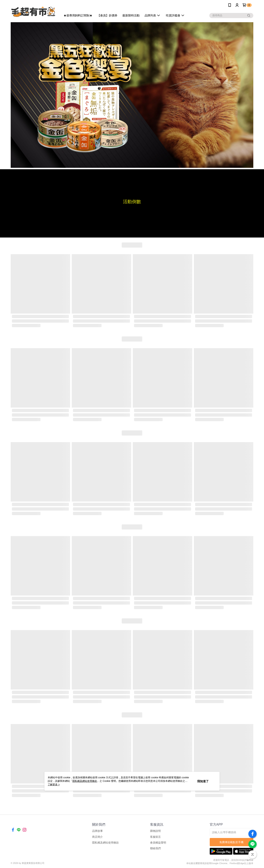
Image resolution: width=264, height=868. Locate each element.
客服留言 (155, 837)
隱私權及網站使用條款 (105, 843)
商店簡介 (97, 837)
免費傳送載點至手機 (231, 842)
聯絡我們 (155, 848)
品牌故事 (97, 831)
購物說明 (155, 831)
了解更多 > (54, 785)
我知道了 (203, 781)
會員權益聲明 (158, 843)
